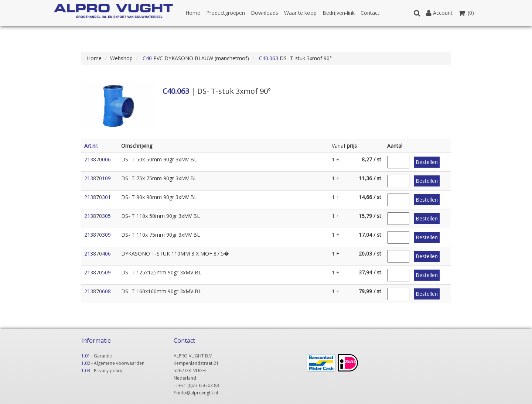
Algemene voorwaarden (119, 363)
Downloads (265, 13)
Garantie (103, 356)
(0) (466, 13)
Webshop (121, 58)
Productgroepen (226, 13)
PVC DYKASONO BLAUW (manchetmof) (195, 58)
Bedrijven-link (339, 13)
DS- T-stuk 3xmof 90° (295, 58)
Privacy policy (108, 371)
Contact (370, 13)
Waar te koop (300, 13)
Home (193, 13)
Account (439, 13)
